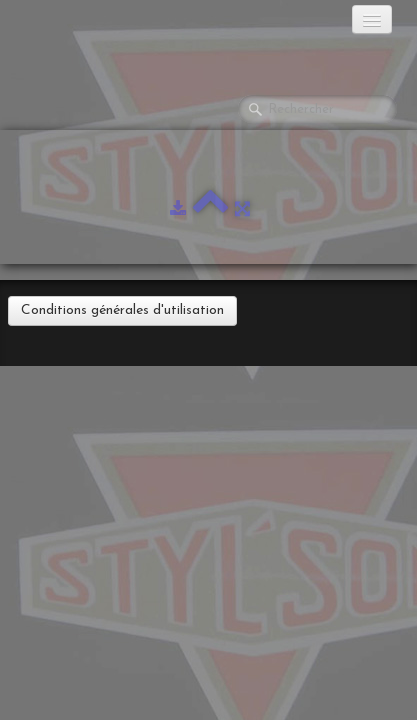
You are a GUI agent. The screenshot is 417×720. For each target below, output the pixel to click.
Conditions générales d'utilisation (122, 310)
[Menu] (372, 19)
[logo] (95, 25)
